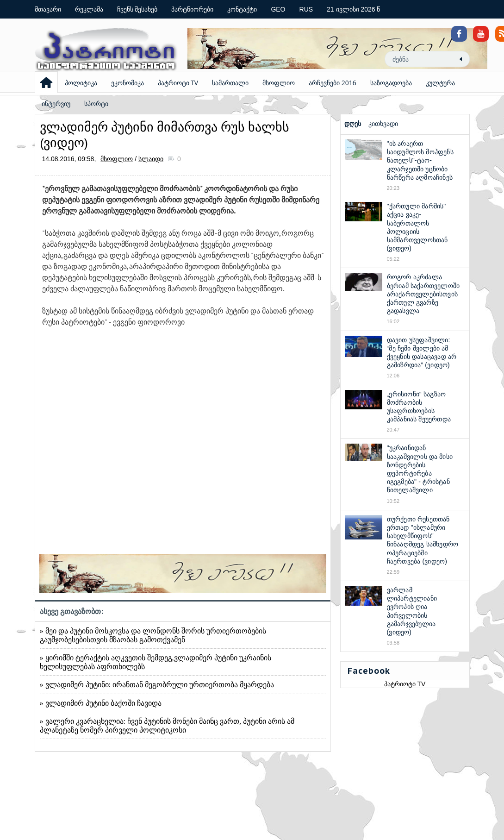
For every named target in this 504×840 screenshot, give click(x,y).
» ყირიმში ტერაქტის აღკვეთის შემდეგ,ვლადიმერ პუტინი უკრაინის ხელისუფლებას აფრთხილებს (156, 662)
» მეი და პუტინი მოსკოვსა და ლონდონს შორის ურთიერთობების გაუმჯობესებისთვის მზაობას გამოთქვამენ (153, 635)
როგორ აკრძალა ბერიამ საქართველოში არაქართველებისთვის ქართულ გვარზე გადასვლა (423, 294)
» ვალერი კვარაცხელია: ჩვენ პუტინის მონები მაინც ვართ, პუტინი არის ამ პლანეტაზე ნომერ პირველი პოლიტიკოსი (167, 726)
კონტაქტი (242, 9)
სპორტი (96, 103)
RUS (306, 9)
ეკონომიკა (128, 83)
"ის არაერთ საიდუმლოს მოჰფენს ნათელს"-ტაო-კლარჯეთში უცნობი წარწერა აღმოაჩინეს (420, 160)
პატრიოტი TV (178, 83)
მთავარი (48, 9)
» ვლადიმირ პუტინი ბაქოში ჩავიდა (101, 703)
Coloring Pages (475, 10)
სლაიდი (151, 159)
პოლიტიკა (81, 83)
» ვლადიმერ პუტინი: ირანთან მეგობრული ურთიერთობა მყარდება (157, 685)
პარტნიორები (192, 9)
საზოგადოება (391, 83)
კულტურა (440, 83)
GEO (278, 9)
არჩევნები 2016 (333, 83)
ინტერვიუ (56, 103)
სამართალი (230, 83)
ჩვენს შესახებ (137, 9)
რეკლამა (89, 9)
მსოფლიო (279, 83)
